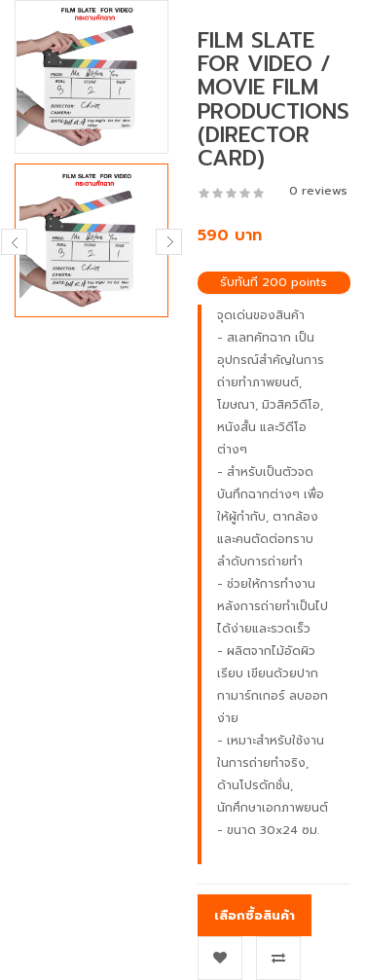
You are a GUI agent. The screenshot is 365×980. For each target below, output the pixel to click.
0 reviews (318, 191)
